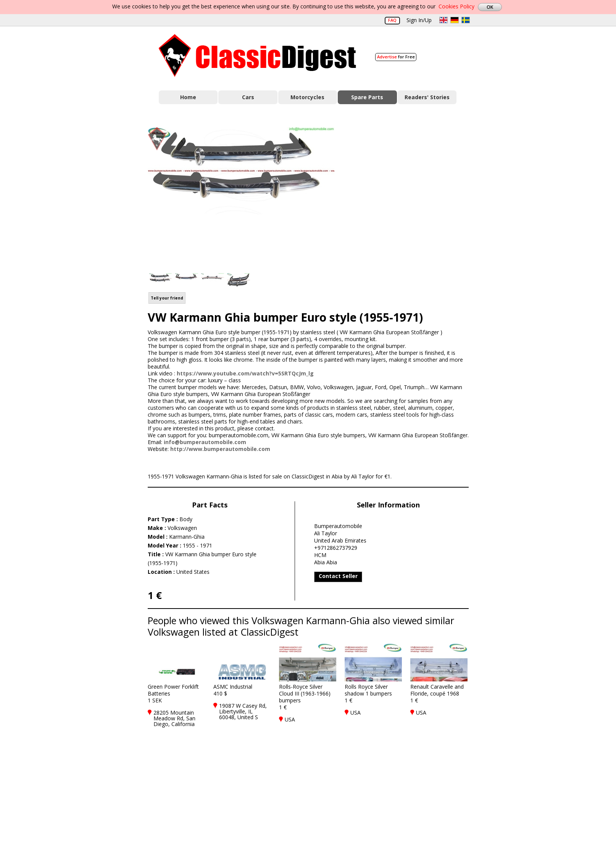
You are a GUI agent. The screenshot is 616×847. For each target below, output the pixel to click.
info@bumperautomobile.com (205, 442)
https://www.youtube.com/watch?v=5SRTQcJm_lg (245, 373)
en (443, 20)
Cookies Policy (456, 6)
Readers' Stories (427, 97)
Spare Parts (367, 97)
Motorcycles (307, 97)
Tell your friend (167, 298)
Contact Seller (338, 576)
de (455, 20)
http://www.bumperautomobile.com (220, 449)
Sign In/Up (419, 20)
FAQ (392, 20)
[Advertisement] (410, 196)
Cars (248, 97)
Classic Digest (257, 56)
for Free (396, 57)
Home (188, 97)
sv (466, 20)
